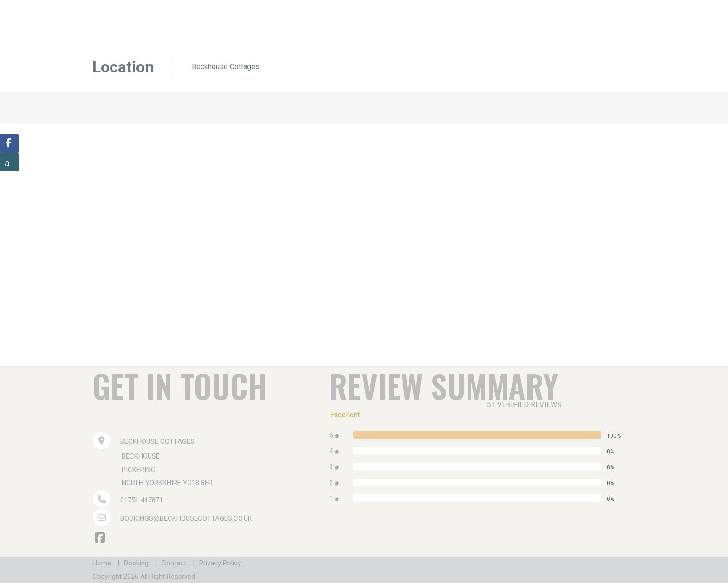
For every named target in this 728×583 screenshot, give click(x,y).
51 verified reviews (524, 405)
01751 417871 (142, 500)
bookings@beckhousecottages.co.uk (186, 518)
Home (102, 563)
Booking (136, 563)
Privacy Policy (220, 563)
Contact (174, 563)
